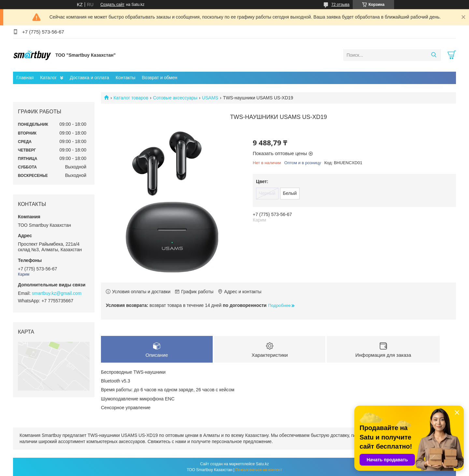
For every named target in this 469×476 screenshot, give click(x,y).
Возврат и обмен (159, 78)
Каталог (48, 78)
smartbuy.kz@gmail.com (57, 293)
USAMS (210, 98)
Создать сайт (112, 5)
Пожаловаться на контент (259, 470)
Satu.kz (262, 464)
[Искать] (434, 55)
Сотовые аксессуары (175, 98)
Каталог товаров (131, 98)
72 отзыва (340, 5)
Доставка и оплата (89, 78)
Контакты (125, 78)
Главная (25, 78)
